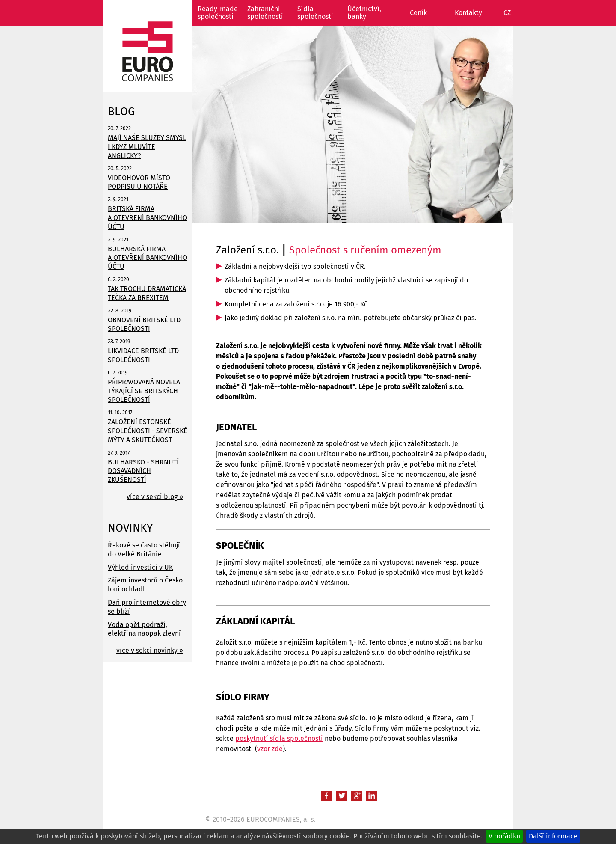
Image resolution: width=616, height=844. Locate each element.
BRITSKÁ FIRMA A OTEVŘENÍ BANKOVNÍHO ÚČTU (147, 218)
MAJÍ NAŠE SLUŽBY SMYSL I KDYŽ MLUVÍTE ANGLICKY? (147, 147)
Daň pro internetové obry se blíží (147, 607)
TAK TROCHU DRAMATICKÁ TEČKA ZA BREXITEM (147, 293)
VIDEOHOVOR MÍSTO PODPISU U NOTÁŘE (139, 182)
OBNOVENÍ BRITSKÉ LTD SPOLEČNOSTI (144, 324)
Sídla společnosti (315, 13)
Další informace (553, 836)
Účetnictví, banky (364, 13)
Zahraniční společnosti (265, 13)
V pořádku (504, 836)
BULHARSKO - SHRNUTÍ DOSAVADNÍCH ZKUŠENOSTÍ (143, 471)
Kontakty (468, 13)
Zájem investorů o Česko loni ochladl (145, 585)
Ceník (418, 13)
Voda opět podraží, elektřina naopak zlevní (144, 629)
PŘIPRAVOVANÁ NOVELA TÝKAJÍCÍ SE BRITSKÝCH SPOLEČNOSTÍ (144, 391)
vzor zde (270, 749)
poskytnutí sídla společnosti (279, 738)
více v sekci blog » (155, 497)
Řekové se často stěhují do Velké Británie (144, 550)
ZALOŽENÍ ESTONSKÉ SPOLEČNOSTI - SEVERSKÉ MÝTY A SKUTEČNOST (148, 431)
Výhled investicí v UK (140, 567)
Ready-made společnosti (218, 13)
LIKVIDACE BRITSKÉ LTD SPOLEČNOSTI (143, 355)
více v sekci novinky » (150, 650)
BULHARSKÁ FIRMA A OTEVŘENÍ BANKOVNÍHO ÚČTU (147, 258)
